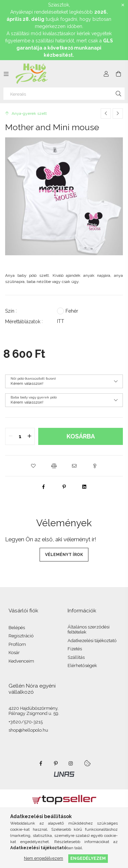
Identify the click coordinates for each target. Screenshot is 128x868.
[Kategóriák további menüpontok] (6, 74)
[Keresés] (64, 94)
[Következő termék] (118, 113)
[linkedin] (85, 487)
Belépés (17, 628)
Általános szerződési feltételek (89, 630)
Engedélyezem (88, 858)
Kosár (14, 653)
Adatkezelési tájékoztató (92, 641)
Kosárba (81, 436)
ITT (61, 321)
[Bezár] (123, 5)
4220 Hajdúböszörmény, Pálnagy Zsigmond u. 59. (34, 711)
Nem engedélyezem (44, 858)
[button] (33, 466)
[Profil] (106, 74)
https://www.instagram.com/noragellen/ (71, 763)
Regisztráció (21, 636)
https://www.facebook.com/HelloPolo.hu (41, 763)
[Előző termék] (106, 113)
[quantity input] (20, 436)
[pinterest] (64, 487)
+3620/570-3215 (26, 722)
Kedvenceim (21, 661)
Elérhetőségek (82, 666)
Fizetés (75, 649)
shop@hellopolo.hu (28, 730)
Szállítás (76, 657)
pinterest (56, 763)
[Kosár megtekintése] (118, 74)
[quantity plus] (29, 436)
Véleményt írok (64, 555)
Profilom (17, 644)
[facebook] (44, 487)
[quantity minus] (11, 436)
